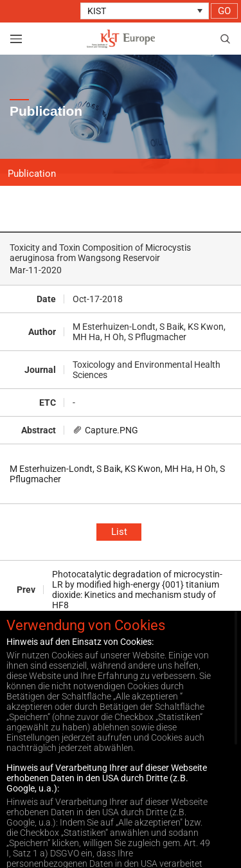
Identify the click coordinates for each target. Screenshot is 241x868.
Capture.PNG (112, 430)
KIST (97, 11)
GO (224, 11)
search (225, 39)
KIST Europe (121, 39)
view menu (16, 39)
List (119, 532)
